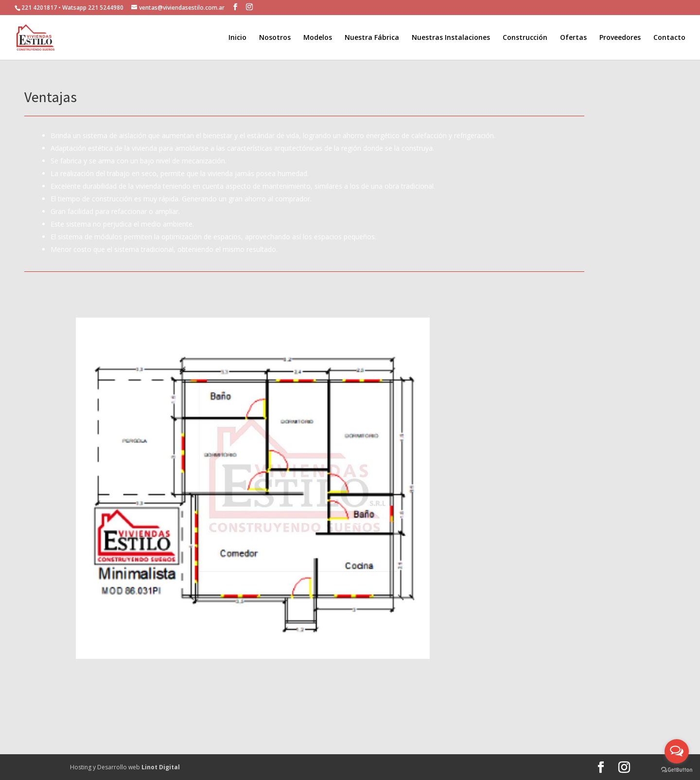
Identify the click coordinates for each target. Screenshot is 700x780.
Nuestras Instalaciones (451, 38)
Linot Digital (161, 767)
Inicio (237, 38)
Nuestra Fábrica (372, 38)
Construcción (525, 38)
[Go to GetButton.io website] (677, 770)
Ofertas (573, 38)
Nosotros (275, 38)
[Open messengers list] (677, 751)
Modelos (318, 38)
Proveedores (620, 38)
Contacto (669, 38)
